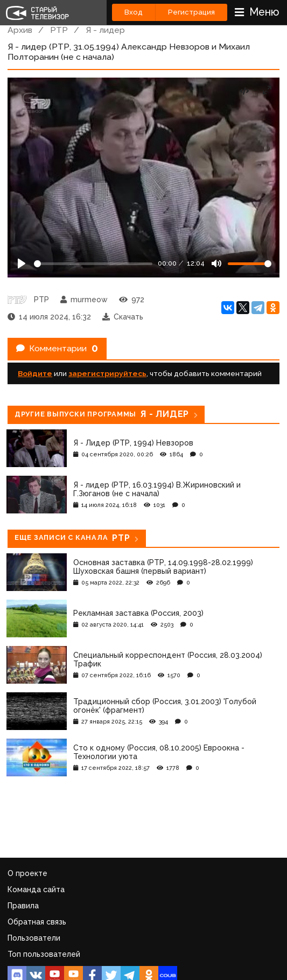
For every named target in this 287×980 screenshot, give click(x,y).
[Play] (22, 263)
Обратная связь (37, 922)
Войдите (35, 373)
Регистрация (191, 12)
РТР (59, 30)
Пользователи (34, 938)
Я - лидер (105, 30)
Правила (23, 906)
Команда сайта (36, 889)
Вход (134, 12)
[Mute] (216, 263)
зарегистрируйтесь (107, 373)
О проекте (27, 873)
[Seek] (93, 264)
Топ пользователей (44, 954)
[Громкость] (250, 264)
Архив (20, 30)
